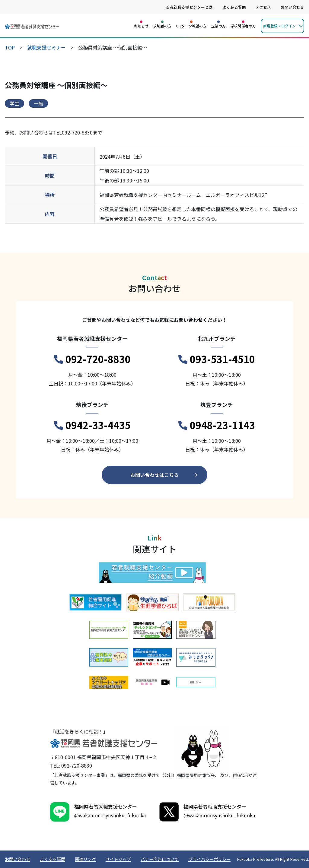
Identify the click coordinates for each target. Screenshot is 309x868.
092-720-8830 (92, 359)
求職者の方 (162, 26)
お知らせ (141, 26)
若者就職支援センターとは (189, 7)
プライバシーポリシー (209, 859)
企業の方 (218, 26)
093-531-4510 (217, 359)
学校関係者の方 (243, 26)
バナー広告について (160, 859)
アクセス (263, 7)
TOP (10, 47)
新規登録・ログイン (279, 26)
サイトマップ (118, 859)
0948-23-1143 (217, 425)
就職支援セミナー (46, 47)
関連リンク (85, 859)
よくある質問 (234, 7)
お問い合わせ (292, 7)
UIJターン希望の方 (191, 26)
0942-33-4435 (92, 425)
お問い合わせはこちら (154, 475)
